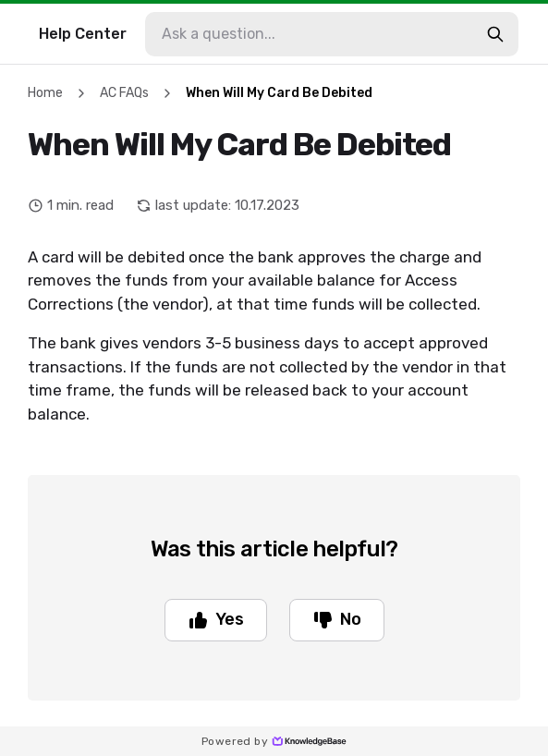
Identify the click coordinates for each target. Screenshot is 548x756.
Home (45, 93)
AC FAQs (124, 93)
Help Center (83, 34)
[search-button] (495, 34)
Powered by (274, 741)
